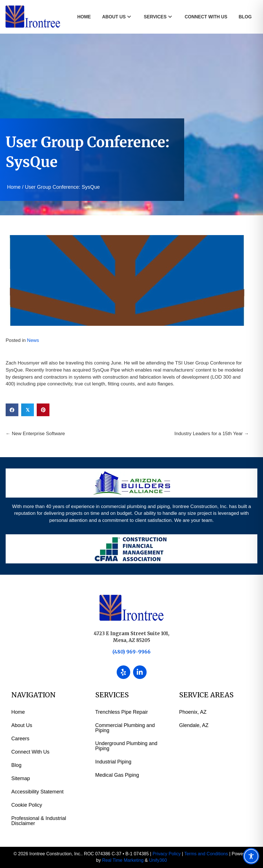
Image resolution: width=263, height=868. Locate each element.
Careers (20, 739)
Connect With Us (30, 752)
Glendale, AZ (194, 725)
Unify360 (158, 860)
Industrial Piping (113, 762)
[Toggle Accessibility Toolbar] (251, 856)
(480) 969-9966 (131, 652)
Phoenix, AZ (193, 712)
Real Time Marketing (123, 860)
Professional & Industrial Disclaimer (39, 821)
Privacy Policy (167, 854)
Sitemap (21, 778)
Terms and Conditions (206, 854)
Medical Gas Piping (117, 775)
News (33, 340)
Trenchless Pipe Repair (121, 712)
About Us (22, 725)
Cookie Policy (27, 805)
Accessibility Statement (37, 792)
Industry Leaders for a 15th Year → (212, 434)
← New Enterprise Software (35, 434)
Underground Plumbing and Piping (126, 746)
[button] (129, 17)
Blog (16, 765)
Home (14, 187)
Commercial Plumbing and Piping (125, 728)
